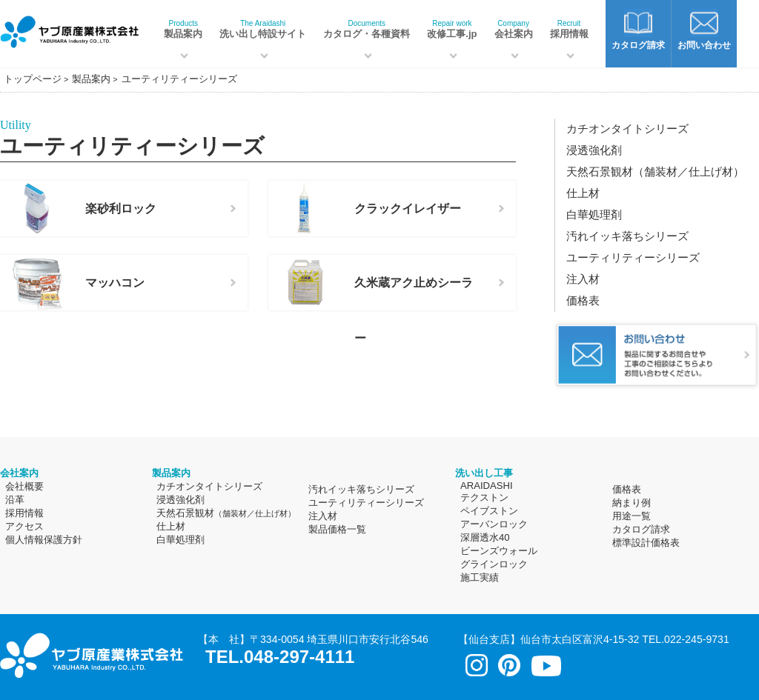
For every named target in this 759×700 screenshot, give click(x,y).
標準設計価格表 (646, 543)
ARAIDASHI (487, 486)
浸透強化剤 (594, 150)
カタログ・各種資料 (367, 29)
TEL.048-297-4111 (280, 657)
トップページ (33, 79)
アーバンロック (494, 524)
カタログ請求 (641, 529)
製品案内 (183, 29)
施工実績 (480, 577)
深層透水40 (485, 537)
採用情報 (569, 29)
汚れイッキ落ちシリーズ (627, 236)
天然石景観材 (226, 513)
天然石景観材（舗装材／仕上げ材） (655, 171)
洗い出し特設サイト (263, 29)
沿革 (15, 500)
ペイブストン (489, 511)
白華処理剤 (594, 214)
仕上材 (583, 193)
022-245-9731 (697, 639)
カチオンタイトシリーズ (627, 129)
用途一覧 (632, 516)
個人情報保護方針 (44, 540)
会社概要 (24, 486)
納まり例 (632, 503)
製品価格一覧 (337, 529)
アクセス (24, 526)
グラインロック (494, 564)
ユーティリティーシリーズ (633, 257)
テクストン (484, 497)
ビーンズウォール (499, 551)
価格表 (583, 300)
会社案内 (514, 29)
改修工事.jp (452, 29)
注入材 (583, 279)
